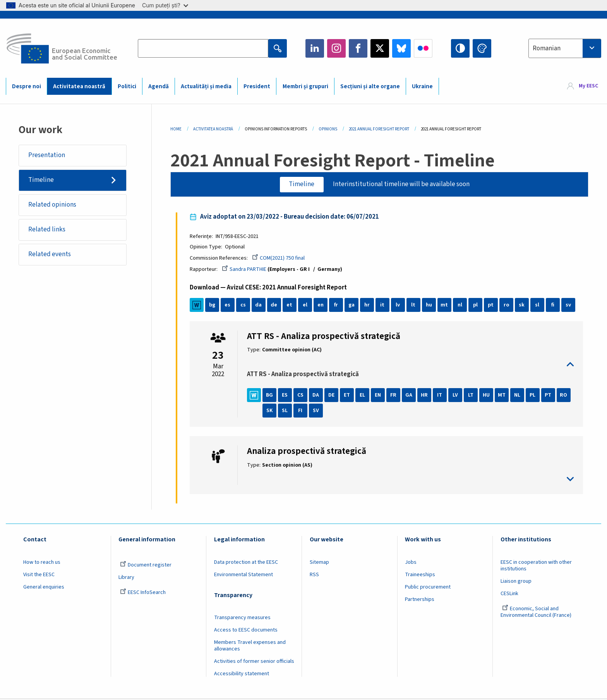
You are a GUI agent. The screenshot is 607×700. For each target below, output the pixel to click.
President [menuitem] (257, 86)
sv (569, 305)
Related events (50, 254)
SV (317, 411)
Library (126, 578)
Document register (146, 565)
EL (363, 395)
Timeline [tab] (302, 184)
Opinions (328, 129)
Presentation (47, 155)
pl (476, 305)
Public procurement (428, 587)
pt (492, 305)
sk (523, 305)
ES (286, 395)
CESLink (509, 594)
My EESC (588, 86)
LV (456, 395)
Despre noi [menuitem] (27, 86)
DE (332, 395)
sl (538, 305)
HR (425, 395)
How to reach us (42, 563)
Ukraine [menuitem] (422, 86)
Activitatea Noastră (213, 129)
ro (507, 305)
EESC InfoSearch (143, 593)
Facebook (358, 48)
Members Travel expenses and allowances (250, 646)
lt (414, 305)
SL (286, 411)
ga (352, 305)
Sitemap (319, 563)
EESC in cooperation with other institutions (536, 566)
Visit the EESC (39, 575)
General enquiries (44, 587)
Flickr (423, 48)
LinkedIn (315, 48)
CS (301, 395)
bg (213, 305)
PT (549, 395)
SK (270, 411)
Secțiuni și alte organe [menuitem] (370, 86)
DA (317, 395)
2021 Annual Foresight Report (379, 129)
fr (337, 305)
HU (487, 395)
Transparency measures (242, 618)
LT (472, 395)
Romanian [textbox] (547, 48)
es (229, 305)
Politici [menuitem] (127, 86)
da (260, 305)
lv (399, 305)
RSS (314, 575)
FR (394, 395)
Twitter (380, 48)
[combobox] (565, 48)
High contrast (460, 48)
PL (534, 395)
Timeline (41, 180)
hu (430, 305)
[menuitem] (583, 86)
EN (379, 395)
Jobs (411, 563)
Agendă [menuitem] (159, 86)
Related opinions (52, 205)
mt (445, 305)
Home (176, 129)
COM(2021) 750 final (279, 258)
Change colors (482, 48)
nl (461, 305)
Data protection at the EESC (246, 563)
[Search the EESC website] (203, 48)
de (275, 305)
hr (368, 305)
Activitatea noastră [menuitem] (79, 86)
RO (565, 395)
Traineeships (420, 575)
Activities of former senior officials (254, 662)
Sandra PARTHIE (245, 270)
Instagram (336, 48)
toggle (410, 365)
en (321, 305)
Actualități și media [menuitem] (206, 86)
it (383, 305)
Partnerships (420, 600)
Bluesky (401, 48)
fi (554, 305)
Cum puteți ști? (165, 5)
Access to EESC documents (246, 630)
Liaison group (516, 582)
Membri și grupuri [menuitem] (305, 86)
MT (503, 395)
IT (441, 395)
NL (518, 395)
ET (348, 395)
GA (410, 395)
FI (301, 411)
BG (270, 395)
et (291, 305)
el (306, 305)
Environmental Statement (243, 575)
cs (244, 305)
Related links (47, 229)
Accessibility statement (242, 674)
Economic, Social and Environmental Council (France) (537, 612)
